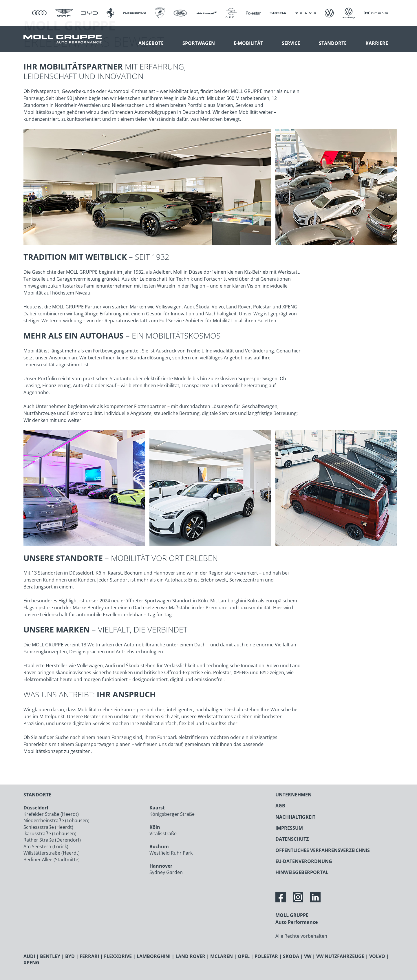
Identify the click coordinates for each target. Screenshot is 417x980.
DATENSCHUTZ (292, 839)
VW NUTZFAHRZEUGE (340, 956)
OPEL (244, 956)
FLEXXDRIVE (118, 956)
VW (308, 956)
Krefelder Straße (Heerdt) (51, 814)
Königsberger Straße (172, 814)
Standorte (333, 43)
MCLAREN (222, 956)
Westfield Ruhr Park (171, 853)
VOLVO (377, 956)
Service (291, 43)
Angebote (151, 43)
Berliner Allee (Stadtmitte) (52, 860)
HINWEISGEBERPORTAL (302, 872)
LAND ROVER (190, 956)
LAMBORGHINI (154, 956)
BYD (70, 956)
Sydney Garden (166, 872)
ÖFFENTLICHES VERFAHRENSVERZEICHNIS (323, 850)
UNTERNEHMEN (293, 795)
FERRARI (89, 956)
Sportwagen (199, 43)
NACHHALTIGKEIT (295, 817)
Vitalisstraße (163, 833)
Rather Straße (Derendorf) (52, 840)
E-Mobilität (248, 43)
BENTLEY (50, 956)
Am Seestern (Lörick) (46, 846)
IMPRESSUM (289, 828)
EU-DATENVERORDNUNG (304, 861)
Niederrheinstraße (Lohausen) (56, 820)
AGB (280, 806)
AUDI (29, 956)
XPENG (31, 963)
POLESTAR (266, 956)
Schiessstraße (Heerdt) (48, 827)
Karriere (377, 43)
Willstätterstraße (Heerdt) (52, 853)
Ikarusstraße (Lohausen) (50, 833)
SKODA (291, 956)
